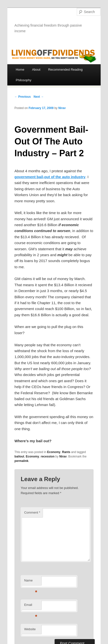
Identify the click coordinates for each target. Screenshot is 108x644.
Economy (54, 452)
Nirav (62, 108)
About (36, 70)
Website (30, 629)
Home (20, 70)
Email (31, 606)
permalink (22, 461)
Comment (32, 512)
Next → (39, 97)
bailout (19, 456)
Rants (66, 452)
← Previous (23, 97)
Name (31, 582)
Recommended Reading (65, 70)
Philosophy (24, 80)
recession (47, 456)
